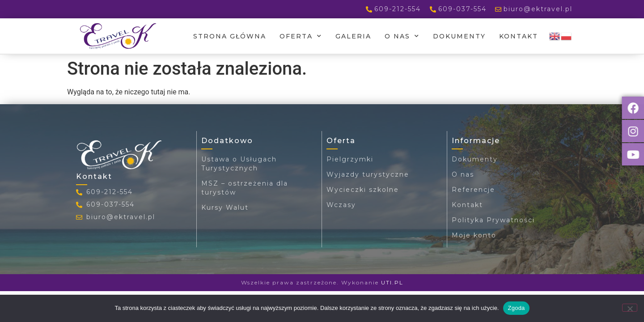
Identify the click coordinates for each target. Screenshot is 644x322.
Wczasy (341, 205)
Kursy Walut (225, 208)
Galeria (353, 36)
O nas (402, 36)
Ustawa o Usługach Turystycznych (239, 164)
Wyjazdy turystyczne (368, 174)
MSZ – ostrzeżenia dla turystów (245, 188)
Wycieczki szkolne (363, 190)
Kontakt (519, 36)
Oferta (301, 36)
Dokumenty (459, 36)
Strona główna (230, 36)
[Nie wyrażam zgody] (630, 308)
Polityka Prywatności (493, 220)
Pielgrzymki (350, 159)
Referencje (473, 190)
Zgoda (516, 308)
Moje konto (474, 235)
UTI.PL (392, 282)
